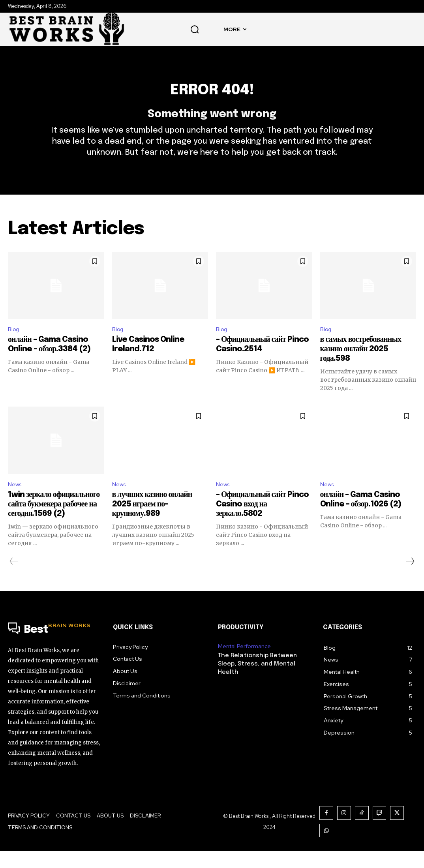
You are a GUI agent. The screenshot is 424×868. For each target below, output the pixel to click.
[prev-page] (14, 579)
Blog (14, 344)
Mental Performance (243, 664)
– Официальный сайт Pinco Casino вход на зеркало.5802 (262, 522)
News (16, 501)
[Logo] (54, 647)
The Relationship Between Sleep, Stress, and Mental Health (255, 680)
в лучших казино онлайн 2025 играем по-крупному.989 (152, 522)
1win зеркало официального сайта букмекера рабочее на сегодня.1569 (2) (54, 522)
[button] (195, 29)
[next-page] (410, 579)
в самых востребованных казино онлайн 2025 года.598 (361, 365)
